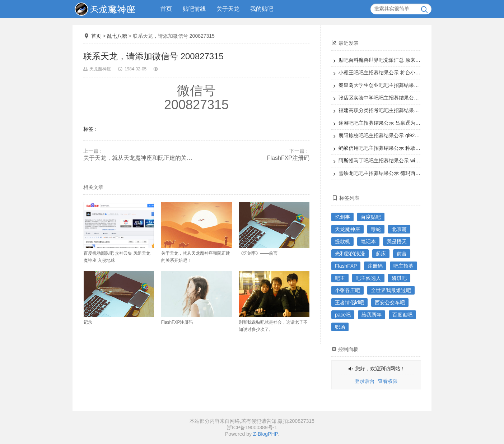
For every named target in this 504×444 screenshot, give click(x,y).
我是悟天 (397, 241)
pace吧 (343, 315)
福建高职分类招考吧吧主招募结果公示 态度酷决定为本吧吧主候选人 (415, 110)
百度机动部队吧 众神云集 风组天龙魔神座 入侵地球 (119, 232)
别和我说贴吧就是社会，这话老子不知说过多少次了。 (274, 301)
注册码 (375, 266)
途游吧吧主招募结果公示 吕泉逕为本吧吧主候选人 (395, 123)
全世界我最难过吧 (391, 290)
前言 (402, 254)
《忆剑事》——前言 (274, 229)
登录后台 (365, 381)
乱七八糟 (117, 36)
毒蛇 (376, 229)
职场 (340, 327)
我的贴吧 (262, 9)
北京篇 (399, 229)
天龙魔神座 (100, 69)
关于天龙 (228, 9)
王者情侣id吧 (349, 302)
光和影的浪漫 (350, 254)
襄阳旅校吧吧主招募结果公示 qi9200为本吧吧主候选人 (400, 135)
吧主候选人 (368, 278)
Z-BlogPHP (265, 434)
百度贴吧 (371, 217)
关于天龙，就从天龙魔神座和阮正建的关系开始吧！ (140, 158)
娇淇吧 (399, 278)
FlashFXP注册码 (288, 158)
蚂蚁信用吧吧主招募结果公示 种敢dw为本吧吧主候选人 (400, 148)
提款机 (342, 241)
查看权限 (388, 381)
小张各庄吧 (347, 290)
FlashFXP (346, 266)
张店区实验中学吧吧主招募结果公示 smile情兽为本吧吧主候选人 (410, 98)
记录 (119, 298)
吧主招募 (403, 266)
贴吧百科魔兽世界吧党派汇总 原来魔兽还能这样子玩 (397, 60)
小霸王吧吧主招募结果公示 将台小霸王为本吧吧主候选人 (402, 73)
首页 (166, 9)
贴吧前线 (194, 9)
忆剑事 (342, 217)
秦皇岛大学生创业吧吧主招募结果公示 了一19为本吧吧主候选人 (410, 85)
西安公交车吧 (390, 302)
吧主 (340, 278)
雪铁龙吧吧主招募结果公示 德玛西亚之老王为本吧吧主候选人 (407, 173)
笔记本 (368, 241)
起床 (381, 254)
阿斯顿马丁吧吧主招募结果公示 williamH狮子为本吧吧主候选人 (409, 161)
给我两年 (372, 315)
